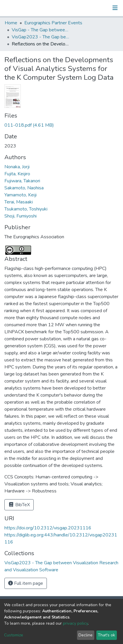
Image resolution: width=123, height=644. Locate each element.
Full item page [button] (26, 583)
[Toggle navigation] (115, 8)
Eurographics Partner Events (53, 23)
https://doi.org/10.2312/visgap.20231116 (48, 528)
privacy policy (75, 623)
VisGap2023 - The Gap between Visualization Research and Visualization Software (41, 37)
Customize (14, 635)
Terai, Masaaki (19, 202)
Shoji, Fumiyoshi (20, 216)
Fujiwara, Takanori (22, 181)
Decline (86, 635)
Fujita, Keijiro (17, 174)
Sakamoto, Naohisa (24, 188)
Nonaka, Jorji (17, 167)
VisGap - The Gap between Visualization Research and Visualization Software (41, 30)
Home (11, 23)
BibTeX (19, 505)
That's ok (106, 635)
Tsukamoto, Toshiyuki (26, 209)
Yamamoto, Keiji (20, 195)
